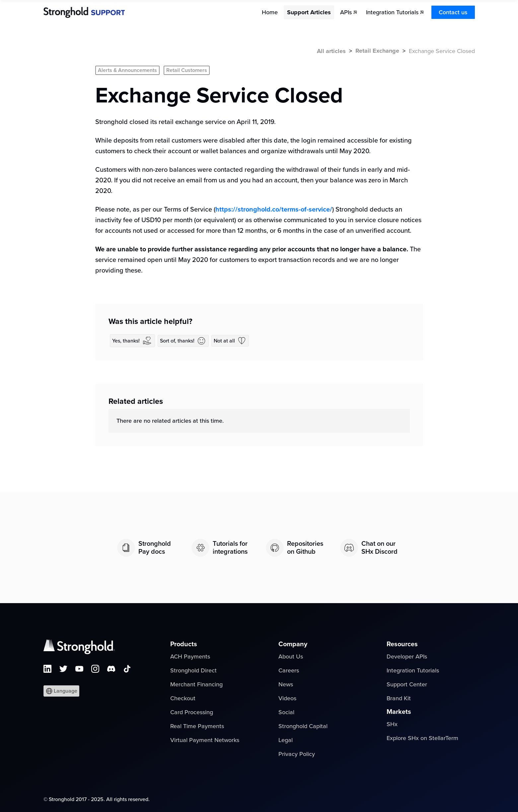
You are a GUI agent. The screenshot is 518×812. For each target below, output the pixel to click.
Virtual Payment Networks (205, 740)
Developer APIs (407, 656)
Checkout (183, 698)
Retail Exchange (377, 51)
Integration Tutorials (413, 670)
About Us (291, 656)
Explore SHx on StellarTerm (422, 738)
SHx (392, 724)
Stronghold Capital (303, 726)
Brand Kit (399, 698)
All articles (331, 51)
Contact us (453, 12)
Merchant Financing (196, 684)
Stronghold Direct (193, 670)
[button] (62, 691)
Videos (287, 698)
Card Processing (192, 712)
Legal (286, 740)
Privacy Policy (297, 754)
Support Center (407, 684)
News (286, 684)
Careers (289, 670)
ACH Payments (190, 656)
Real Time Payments (197, 726)
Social (286, 712)
